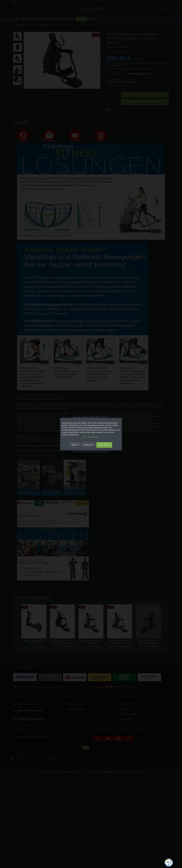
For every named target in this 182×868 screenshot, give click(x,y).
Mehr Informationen (91, 437)
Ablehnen (75, 445)
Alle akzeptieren (104, 445)
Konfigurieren (88, 445)
